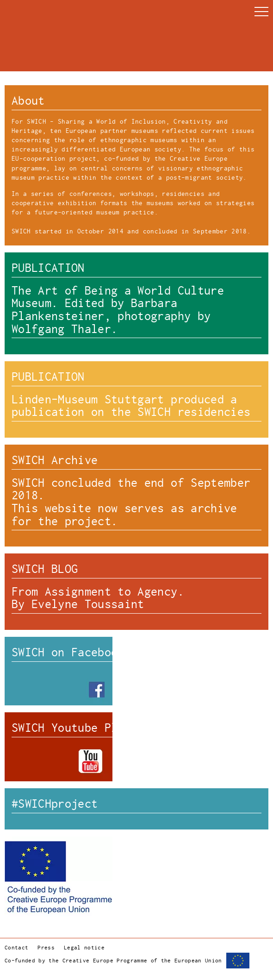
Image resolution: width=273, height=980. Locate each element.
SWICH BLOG (45, 569)
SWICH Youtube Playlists (88, 728)
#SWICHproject (55, 804)
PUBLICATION (48, 268)
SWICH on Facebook (68, 652)
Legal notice (84, 948)
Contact (16, 948)
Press (46, 948)
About (28, 101)
